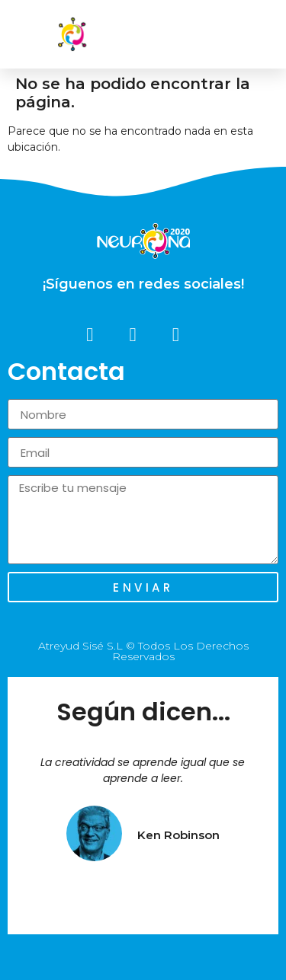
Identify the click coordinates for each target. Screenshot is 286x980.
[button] (262, 34)
